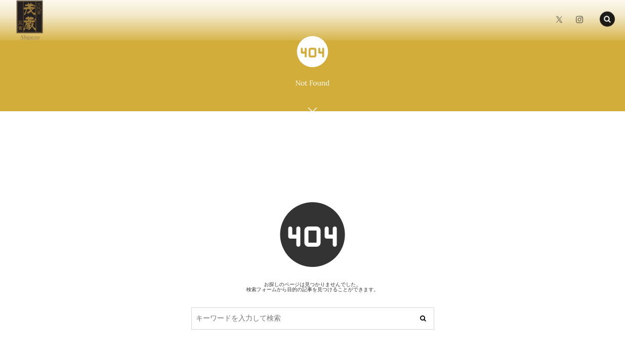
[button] (607, 18)
